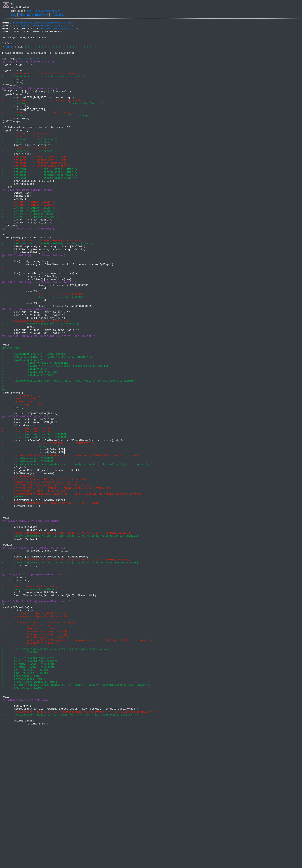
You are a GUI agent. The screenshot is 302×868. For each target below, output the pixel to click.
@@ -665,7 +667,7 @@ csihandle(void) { (30, 366)
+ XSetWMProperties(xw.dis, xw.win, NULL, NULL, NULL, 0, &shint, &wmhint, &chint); (69, 452)
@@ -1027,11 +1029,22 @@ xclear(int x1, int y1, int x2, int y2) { (51, 398)
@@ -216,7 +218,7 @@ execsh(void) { (28, 270)
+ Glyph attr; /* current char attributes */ (43, 87)
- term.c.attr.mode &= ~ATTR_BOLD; (46, 348)
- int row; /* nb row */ (28, 155)
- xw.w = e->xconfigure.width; (35, 753)
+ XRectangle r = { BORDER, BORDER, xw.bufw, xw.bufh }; (48, 287)
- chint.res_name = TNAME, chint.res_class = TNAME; (45, 570)
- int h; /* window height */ (29, 241)
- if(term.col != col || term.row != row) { (39, 742)
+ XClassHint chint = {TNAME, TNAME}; (34, 420)
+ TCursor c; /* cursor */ (30, 177)
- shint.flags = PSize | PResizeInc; (33, 584)
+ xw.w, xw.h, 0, (32, 531)
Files (22, 15)
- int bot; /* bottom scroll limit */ (36, 187)
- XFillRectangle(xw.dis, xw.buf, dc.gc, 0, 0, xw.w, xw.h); (51, 599)
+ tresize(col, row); (22, 806)
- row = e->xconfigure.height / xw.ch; (35, 735)
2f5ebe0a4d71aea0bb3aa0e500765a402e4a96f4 (44, 24)
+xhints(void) (12, 413)
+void (5, 463)
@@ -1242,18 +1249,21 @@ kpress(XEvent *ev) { (36, 717)
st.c (9, 53)
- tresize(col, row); (28, 746)
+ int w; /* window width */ (29, 245)
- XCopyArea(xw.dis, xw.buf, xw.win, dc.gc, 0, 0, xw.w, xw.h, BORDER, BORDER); (66, 635)
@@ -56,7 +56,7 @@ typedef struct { (28, 69)
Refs (30, 15)
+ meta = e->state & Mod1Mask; (29, 703)
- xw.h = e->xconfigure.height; (36, 756)
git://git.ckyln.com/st (44, 11)
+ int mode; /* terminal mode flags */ (40, 205)
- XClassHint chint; (21, 470)
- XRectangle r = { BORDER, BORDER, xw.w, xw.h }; (43, 284)
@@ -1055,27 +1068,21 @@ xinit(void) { (30, 495)
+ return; (19, 778)
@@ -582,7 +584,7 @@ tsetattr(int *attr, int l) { (39, 334)
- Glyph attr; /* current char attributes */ (40, 83)
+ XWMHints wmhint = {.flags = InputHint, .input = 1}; (48, 423)
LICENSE (57, 15)
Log (14, 15)
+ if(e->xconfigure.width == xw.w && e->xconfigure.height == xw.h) (57, 774)
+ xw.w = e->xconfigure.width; (29, 785)
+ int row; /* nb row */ (31, 162)
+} (3, 456)
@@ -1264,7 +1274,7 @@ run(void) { (27, 835)
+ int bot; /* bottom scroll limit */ (40, 202)
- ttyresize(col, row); (30, 749)
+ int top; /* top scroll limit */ (40, 198)
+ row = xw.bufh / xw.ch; (25, 803)
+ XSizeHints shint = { (24, 427)
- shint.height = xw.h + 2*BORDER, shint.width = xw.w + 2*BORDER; (56, 581)
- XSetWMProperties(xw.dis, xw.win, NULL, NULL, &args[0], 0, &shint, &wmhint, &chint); (72, 588)
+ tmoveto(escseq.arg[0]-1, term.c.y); (41, 384)
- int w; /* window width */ (29, 237)
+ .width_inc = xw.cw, (29, 445)
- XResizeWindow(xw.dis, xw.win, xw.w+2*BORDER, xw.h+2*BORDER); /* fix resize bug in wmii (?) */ (80, 849)
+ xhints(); (15, 592)
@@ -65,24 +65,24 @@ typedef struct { (30, 101)
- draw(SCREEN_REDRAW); (30, 767)
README (42, 15)
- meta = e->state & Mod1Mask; (30, 699)
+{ (3, 416)
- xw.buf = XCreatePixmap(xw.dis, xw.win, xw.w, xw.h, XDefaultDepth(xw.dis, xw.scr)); (71, 542)
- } (9, 771)
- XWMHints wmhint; (20, 474)
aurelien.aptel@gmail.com (57, 31)
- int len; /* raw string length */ (43, 116)
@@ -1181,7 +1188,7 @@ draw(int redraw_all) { (36, 652)
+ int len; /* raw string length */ (53, 119)
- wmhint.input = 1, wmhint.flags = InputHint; (41, 574)
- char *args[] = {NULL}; (25, 481)
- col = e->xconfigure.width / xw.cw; (34, 731)
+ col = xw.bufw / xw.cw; (25, 799)
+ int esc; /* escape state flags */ (39, 209)
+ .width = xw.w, (25, 438)
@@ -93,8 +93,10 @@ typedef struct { (29, 223)
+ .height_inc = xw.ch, (30, 441)
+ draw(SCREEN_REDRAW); (23, 821)
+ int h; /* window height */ (29, 248)
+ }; (9, 449)
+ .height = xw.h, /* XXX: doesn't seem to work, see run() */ (59, 434)
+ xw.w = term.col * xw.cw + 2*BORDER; (35, 520)
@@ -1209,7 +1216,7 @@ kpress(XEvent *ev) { (34, 685)
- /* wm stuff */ (19, 567)
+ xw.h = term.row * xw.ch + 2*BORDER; (35, 517)
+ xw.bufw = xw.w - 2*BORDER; (28, 545)
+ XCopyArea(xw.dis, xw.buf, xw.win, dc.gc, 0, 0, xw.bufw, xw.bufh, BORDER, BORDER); (71, 638)
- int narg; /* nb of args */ (38, 130)
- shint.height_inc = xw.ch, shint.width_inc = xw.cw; (47, 577)
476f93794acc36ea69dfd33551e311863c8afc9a (44, 27)
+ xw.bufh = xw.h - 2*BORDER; (28, 549)
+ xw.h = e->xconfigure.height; (30, 788)
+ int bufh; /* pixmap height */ (30, 255)
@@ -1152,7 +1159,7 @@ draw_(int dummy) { (33, 620)
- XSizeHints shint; (21, 477)
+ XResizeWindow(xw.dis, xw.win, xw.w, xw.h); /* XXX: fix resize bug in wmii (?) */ (70, 853)
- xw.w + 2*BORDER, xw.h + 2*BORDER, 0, (49, 527)
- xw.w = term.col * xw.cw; (26, 513)
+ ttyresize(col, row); (23, 810)
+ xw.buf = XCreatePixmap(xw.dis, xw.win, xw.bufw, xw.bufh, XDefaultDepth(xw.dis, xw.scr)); (76, 552)
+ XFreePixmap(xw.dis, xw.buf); (30, 814)
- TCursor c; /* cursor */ (26, 173)
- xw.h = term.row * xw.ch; (26, 509)
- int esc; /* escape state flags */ (36, 194)
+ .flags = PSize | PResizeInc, (36, 431)
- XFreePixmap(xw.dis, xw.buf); (36, 760)
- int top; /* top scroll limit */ (36, 184)
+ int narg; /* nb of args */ (47, 134)
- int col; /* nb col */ (26, 159)
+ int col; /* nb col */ (30, 166)
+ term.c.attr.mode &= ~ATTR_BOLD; (46, 352)
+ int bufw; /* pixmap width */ (30, 252)
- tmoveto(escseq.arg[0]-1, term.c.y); (35, 381)
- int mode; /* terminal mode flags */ (36, 191)
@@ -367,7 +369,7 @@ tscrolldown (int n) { (33, 302)
